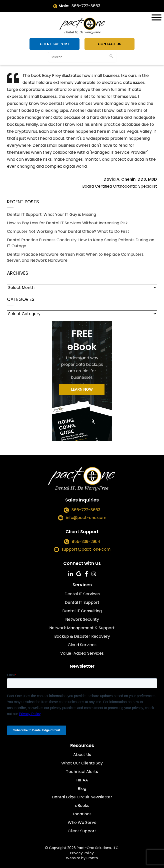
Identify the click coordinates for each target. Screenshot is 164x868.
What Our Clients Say (82, 763)
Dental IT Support (82, 602)
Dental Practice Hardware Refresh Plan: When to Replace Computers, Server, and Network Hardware (76, 257)
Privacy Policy (82, 853)
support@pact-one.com (86, 549)
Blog (82, 789)
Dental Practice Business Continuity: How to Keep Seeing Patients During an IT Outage (81, 243)
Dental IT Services (82, 594)
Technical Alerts (82, 772)
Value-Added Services (82, 653)
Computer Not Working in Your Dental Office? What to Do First (68, 231)
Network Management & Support (82, 628)
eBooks (82, 806)
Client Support (54, 44)
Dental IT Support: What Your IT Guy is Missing (51, 214)
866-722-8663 (86, 6)
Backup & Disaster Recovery (82, 636)
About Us (82, 755)
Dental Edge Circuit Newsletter (82, 797)
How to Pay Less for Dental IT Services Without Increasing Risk (67, 223)
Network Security (82, 619)
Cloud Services (82, 645)
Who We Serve (82, 822)
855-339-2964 (86, 542)
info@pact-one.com (86, 518)
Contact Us (109, 44)
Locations (82, 814)
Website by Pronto (82, 858)
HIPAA (82, 780)
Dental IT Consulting (82, 611)
